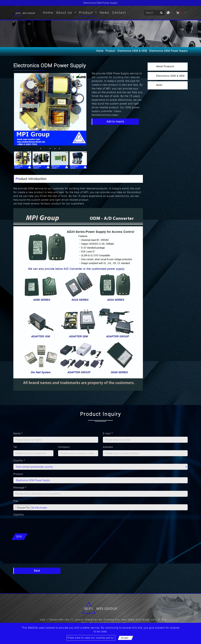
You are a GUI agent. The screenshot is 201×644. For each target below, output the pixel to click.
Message (20, 488)
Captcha (19, 515)
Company (64, 447)
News (105, 13)
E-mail (108, 433)
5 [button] (60, 149)
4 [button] (55, 149)
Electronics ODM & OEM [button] (170, 76)
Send (19, 537)
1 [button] (41, 149)
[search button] (161, 14)
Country (19, 461)
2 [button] (45, 149)
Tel (15, 447)
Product (110, 51)
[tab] (168, 67)
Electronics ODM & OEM (132, 51)
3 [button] (50, 149)
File (16, 501)
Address (108, 447)
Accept (125, 638)
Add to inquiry (115, 122)
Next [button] (84, 109)
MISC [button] (159, 85)
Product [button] (87, 13)
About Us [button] (65, 13)
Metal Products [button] (165, 66)
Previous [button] (16, 109)
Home (49, 12)
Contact (119, 13)
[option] (50, 109)
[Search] (154, 13)
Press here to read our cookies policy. (91, 638)
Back (37, 571)
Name (18, 433)
